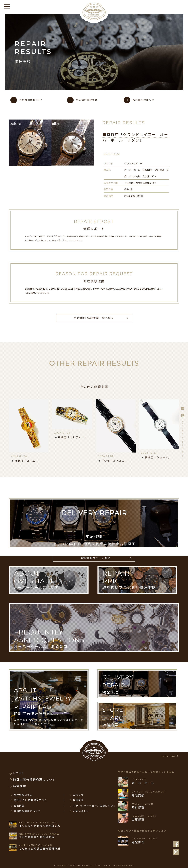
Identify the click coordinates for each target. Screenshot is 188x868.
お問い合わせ (81, 811)
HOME (19, 773)
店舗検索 (20, 786)
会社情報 (19, 806)
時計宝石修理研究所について (34, 780)
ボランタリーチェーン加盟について (94, 806)
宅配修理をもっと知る (96, 558)
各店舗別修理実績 (87, 100)
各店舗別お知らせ (143, 100)
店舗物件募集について (27, 811)
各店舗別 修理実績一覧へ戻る (94, 318)
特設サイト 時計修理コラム (30, 800)
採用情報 (78, 800)
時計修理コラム (23, 795)
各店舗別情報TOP (31, 100)
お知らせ (78, 795)
